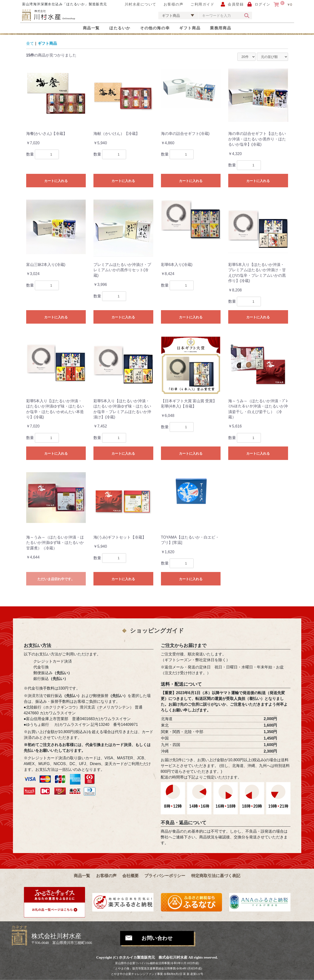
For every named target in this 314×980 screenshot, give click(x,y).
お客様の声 (174, 4)
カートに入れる (56, 181)
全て (30, 43)
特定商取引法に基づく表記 (216, 876)
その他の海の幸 (155, 28)
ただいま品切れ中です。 (56, 579)
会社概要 (130, 876)
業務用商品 (221, 28)
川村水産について (141, 4)
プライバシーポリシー (165, 876)
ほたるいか (120, 28)
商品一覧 (91, 28)
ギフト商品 (190, 28)
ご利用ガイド (202, 4)
